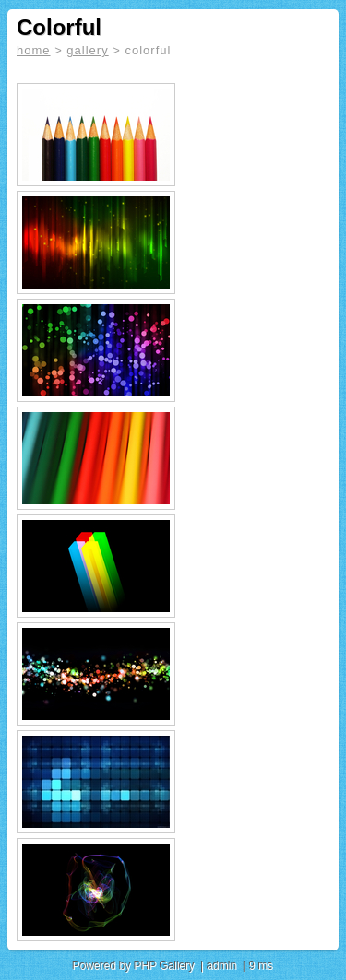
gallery (87, 50)
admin (222, 966)
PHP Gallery (164, 966)
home (34, 50)
